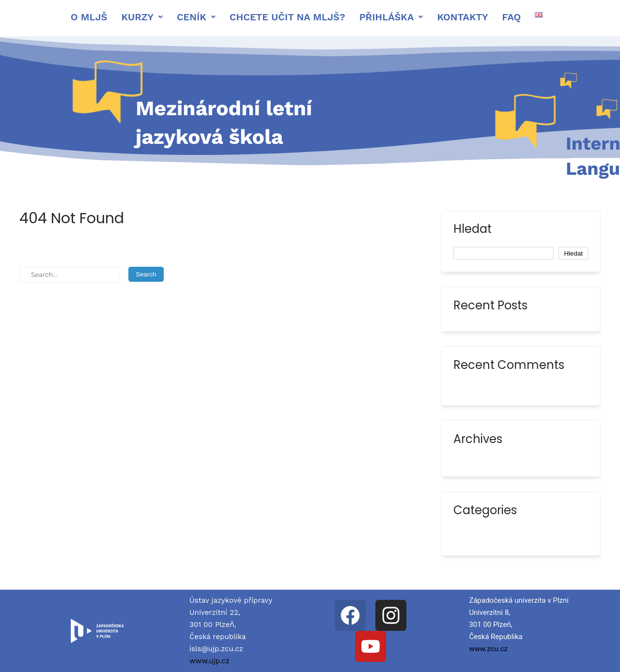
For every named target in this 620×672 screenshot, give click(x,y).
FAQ (512, 17)
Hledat (473, 230)
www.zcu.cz (488, 649)
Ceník (196, 17)
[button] (142, 17)
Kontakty (462, 17)
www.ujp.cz (209, 661)
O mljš (89, 17)
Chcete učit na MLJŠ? (287, 17)
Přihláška (391, 17)
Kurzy (142, 17)
